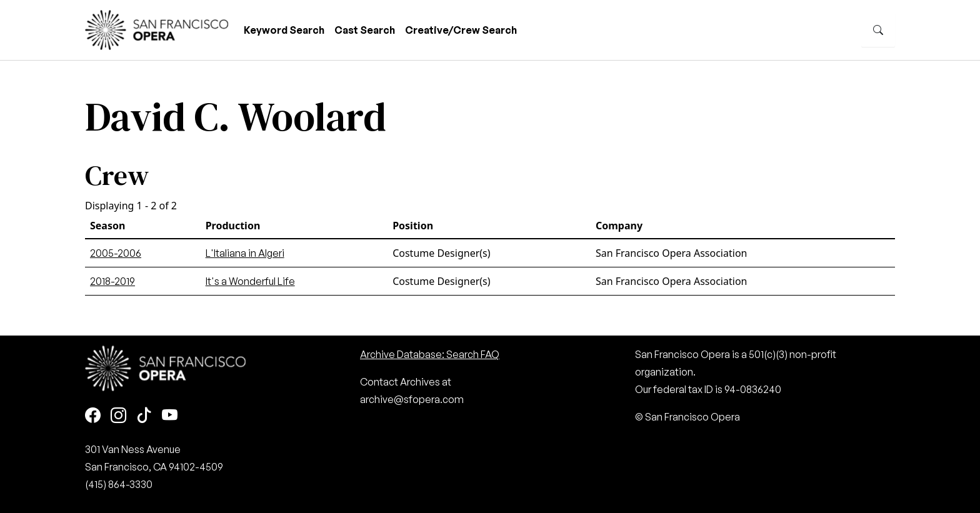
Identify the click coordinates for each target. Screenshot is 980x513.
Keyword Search (284, 30)
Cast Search (365, 30)
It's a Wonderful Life (250, 281)
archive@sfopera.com (412, 399)
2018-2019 (112, 281)
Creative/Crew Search (461, 30)
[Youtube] (170, 416)
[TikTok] (144, 416)
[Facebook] (93, 416)
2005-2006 (116, 253)
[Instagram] (118, 416)
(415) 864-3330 (119, 484)
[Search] (878, 30)
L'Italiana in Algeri (245, 253)
